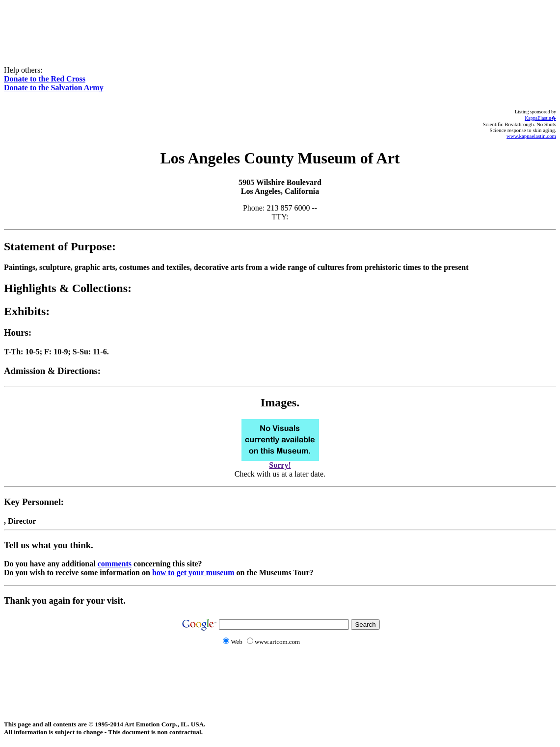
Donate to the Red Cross (45, 79)
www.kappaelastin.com (531, 136)
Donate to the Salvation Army (54, 88)
